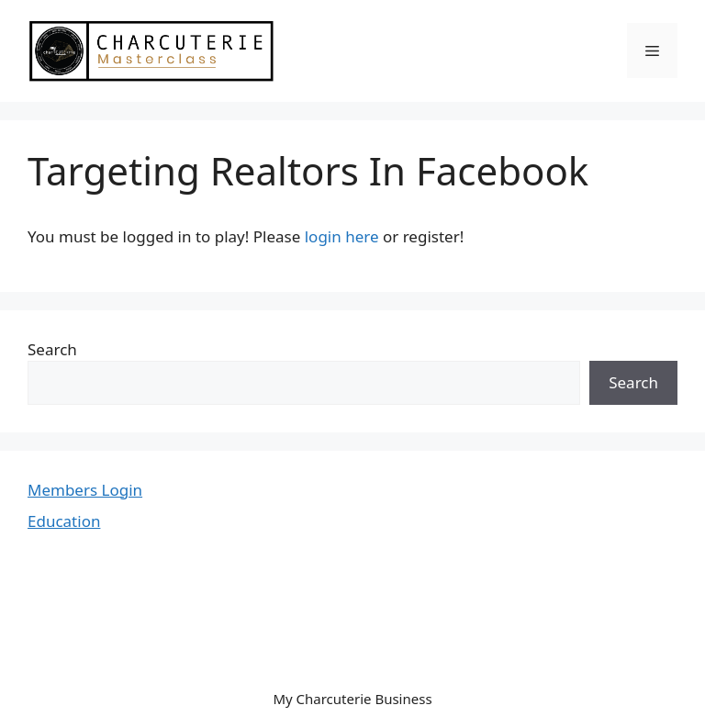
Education (64, 521)
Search (52, 349)
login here (342, 236)
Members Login (85, 490)
